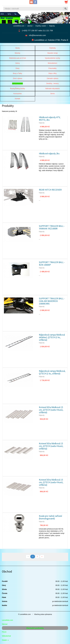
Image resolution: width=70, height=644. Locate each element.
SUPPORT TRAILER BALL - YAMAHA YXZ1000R (52, 227)
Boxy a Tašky (18, 73)
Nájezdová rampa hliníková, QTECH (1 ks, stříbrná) (52, 372)
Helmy (18, 63)
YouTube (31, 2)
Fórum (4, 632)
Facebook (35, 2)
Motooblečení (52, 63)
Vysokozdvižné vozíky (53, 58)
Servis (53, 94)
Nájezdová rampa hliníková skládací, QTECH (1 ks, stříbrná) (52, 337)
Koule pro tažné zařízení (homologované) (50, 517)
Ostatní (5, 640)
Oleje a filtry (53, 73)
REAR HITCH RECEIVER (50, 190)
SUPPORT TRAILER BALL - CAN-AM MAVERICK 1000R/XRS (52, 301)
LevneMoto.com (7, 620)
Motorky (17, 53)
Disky (17, 68)
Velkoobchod (6, 636)
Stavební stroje (52, 53)
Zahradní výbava (53, 78)
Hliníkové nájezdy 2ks (49, 153)
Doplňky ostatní (17, 83)
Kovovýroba (17, 94)
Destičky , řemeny (53, 83)
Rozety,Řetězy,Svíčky (17, 89)
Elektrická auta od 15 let (18, 58)
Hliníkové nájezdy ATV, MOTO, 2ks (50, 119)
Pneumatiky (53, 68)
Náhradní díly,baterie (53, 89)
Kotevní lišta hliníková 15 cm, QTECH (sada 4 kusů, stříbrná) (51, 410)
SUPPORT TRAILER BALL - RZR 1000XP (52, 263)
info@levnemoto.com (37, 35)
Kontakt (17, 99)
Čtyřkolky (53, 48)
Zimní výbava (17, 78)
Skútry (18, 48)
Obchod (5, 624)
